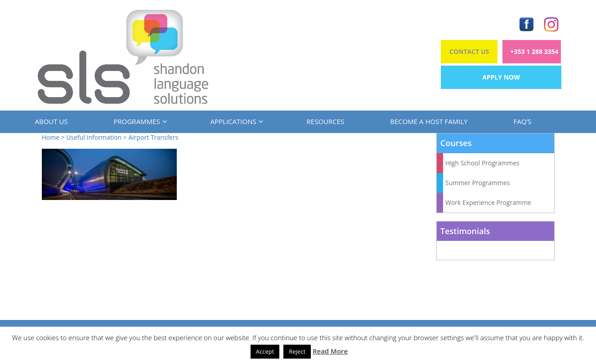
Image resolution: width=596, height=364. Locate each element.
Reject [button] (297, 351)
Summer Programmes (478, 183)
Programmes (139, 121)
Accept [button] (265, 351)
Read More (330, 351)
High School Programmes (482, 163)
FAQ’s (523, 121)
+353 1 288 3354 (535, 51)
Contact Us (469, 51)
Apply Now (501, 77)
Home (51, 137)
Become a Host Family (429, 121)
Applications (236, 121)
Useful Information (94, 137)
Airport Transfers (153, 137)
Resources (326, 121)
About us (52, 121)
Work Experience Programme (488, 202)
